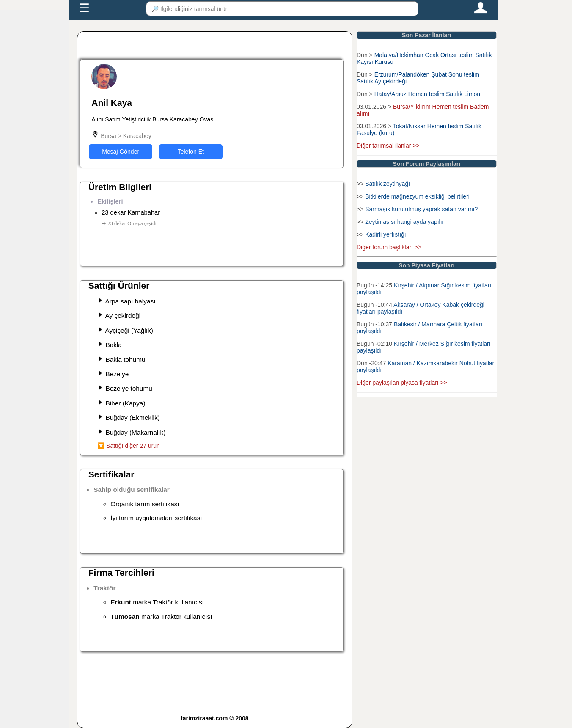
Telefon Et (191, 152)
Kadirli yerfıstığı (385, 234)
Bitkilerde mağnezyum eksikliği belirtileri (417, 196)
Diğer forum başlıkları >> (389, 247)
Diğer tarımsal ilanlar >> (388, 146)
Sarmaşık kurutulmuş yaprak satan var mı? (421, 209)
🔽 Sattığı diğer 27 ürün (129, 446)
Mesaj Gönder (121, 152)
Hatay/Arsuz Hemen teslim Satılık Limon (428, 94)
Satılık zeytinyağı (388, 184)
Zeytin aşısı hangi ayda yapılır (404, 222)
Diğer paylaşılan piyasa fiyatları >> (402, 383)
